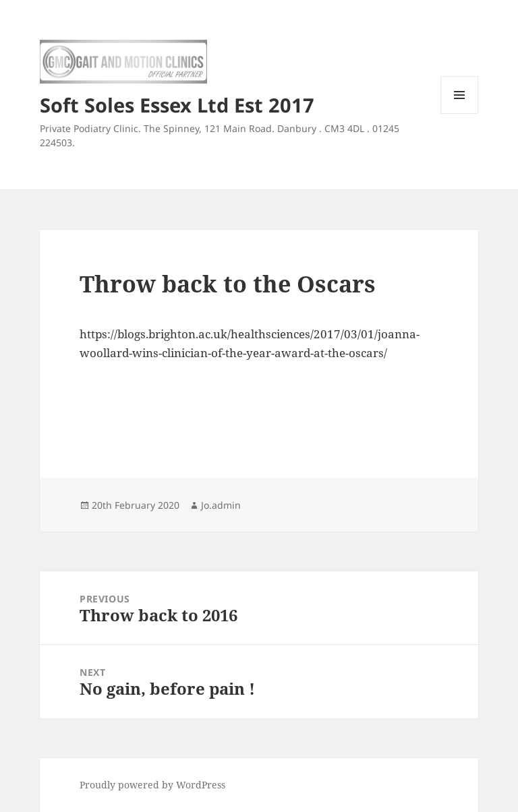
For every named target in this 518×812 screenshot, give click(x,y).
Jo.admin (221, 505)
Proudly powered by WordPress (152, 785)
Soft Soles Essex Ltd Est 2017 (177, 105)
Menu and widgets (460, 114)
